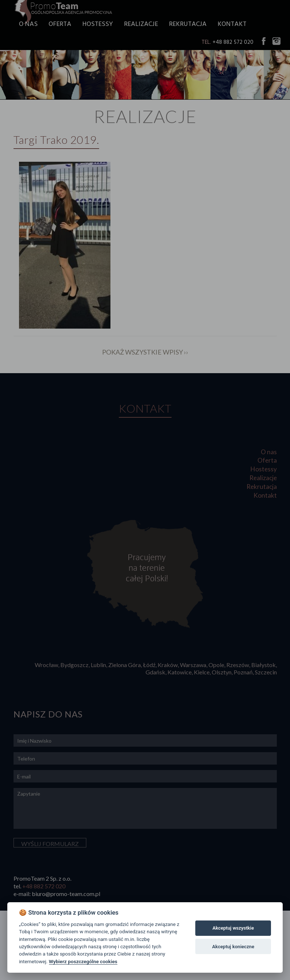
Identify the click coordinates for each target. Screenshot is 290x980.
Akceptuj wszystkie (233, 928)
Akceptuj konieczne (233, 947)
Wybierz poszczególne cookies (83, 961)
